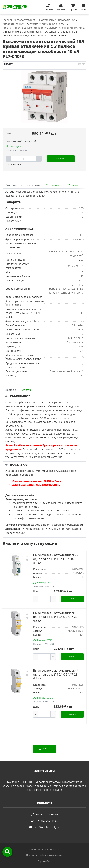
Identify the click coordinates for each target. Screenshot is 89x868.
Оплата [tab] (26, 390)
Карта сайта (44, 861)
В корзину (61, 159)
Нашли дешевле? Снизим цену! (21, 141)
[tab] (55, 185)
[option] (45, 97)
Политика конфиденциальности (44, 855)
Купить (72, 599)
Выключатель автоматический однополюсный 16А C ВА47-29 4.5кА (56, 617)
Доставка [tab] (11, 390)
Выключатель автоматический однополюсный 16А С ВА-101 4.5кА (56, 559)
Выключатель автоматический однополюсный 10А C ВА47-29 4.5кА (56, 674)
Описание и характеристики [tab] (23, 185)
